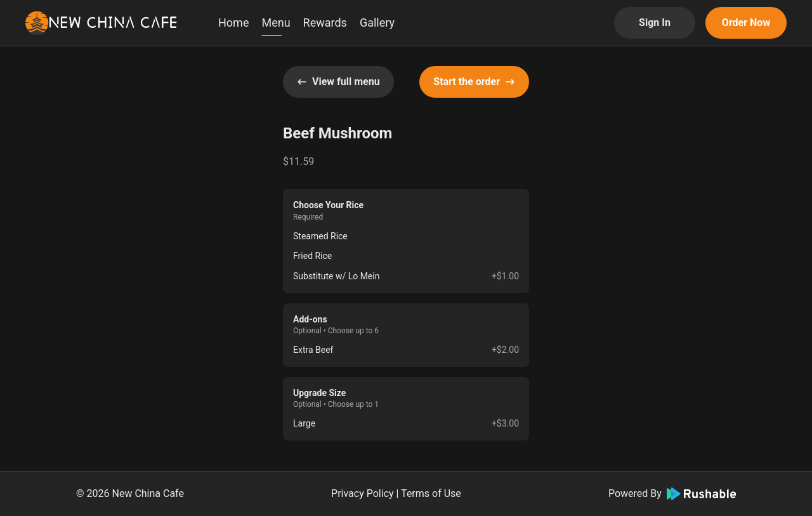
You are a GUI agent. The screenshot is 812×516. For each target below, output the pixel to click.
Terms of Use (431, 493)
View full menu (338, 82)
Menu (276, 23)
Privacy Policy (363, 493)
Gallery (377, 23)
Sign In (655, 23)
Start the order (474, 82)
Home (233, 23)
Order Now (746, 23)
